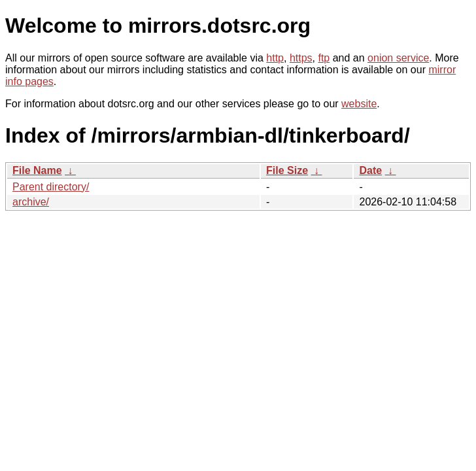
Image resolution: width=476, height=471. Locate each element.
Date (370, 170)
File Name (37, 170)
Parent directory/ (51, 187)
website (359, 104)
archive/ (31, 202)
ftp (324, 58)
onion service (398, 58)
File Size (287, 170)
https (301, 58)
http (275, 58)
